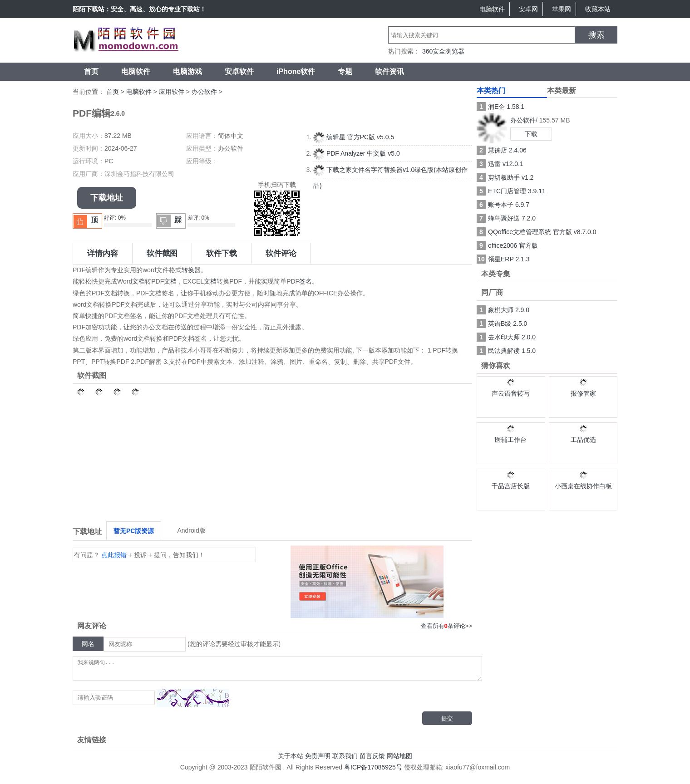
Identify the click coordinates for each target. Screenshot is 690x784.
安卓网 (528, 9)
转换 (188, 270)
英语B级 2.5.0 (502, 323)
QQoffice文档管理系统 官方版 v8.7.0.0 (537, 232)
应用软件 (172, 92)
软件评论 (281, 253)
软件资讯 (389, 71)
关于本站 (291, 760)
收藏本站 (598, 9)
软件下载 (222, 253)
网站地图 (399, 760)
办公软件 (204, 92)
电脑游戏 (187, 71)
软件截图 (162, 253)
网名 (88, 644)
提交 (447, 723)
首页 (91, 71)
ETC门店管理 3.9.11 (511, 191)
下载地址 (107, 198)
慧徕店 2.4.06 (502, 150)
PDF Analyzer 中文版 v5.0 (357, 153)
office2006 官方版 (507, 245)
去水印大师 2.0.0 (506, 337)
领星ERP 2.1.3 (503, 259)
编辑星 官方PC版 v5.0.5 (354, 137)
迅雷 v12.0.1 (500, 164)
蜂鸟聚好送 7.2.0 (506, 218)
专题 (345, 71)
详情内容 (103, 253)
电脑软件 (492, 9)
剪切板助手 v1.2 (505, 177)
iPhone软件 (296, 71)
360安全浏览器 (443, 51)
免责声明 (318, 760)
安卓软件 (239, 71)
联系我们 (345, 760)
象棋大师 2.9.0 (503, 310)
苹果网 (562, 9)
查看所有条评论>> (446, 626)
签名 (306, 281)
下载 (531, 134)
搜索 (596, 35)
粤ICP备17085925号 (373, 771)
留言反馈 (372, 760)
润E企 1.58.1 (500, 107)
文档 (138, 281)
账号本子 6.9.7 (503, 205)
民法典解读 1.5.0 (506, 351)
